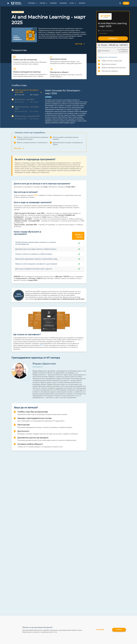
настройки (100, 630)
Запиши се (113, 38)
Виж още (80, 44)
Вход (126, 3)
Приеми (119, 630)
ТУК (35, 195)
